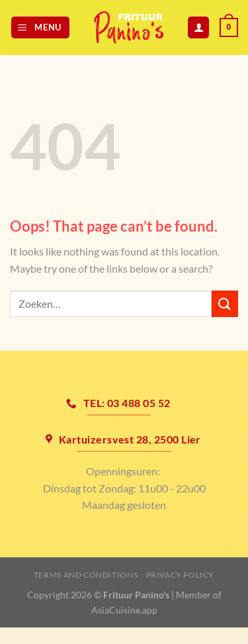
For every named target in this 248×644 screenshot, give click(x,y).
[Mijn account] (198, 27)
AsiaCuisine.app (124, 610)
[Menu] (40, 27)
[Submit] (225, 303)
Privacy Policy (181, 575)
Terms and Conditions (86, 575)
